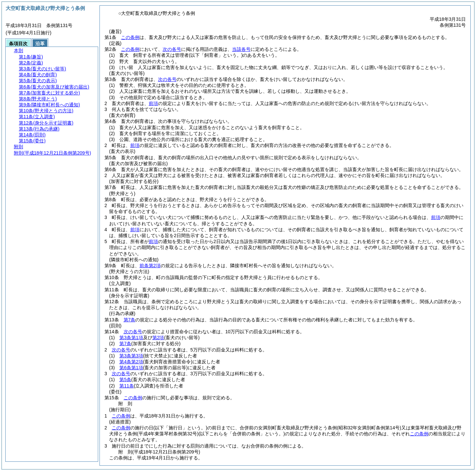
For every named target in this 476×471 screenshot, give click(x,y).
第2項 (158, 338)
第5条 (125, 380)
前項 (153, 103)
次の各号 (172, 49)
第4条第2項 (131, 362)
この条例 (130, 37)
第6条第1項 (131, 368)
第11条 (127, 386)
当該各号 (241, 49)
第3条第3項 (131, 356)
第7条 (130, 320)
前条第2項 (150, 266)
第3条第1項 (131, 338)
